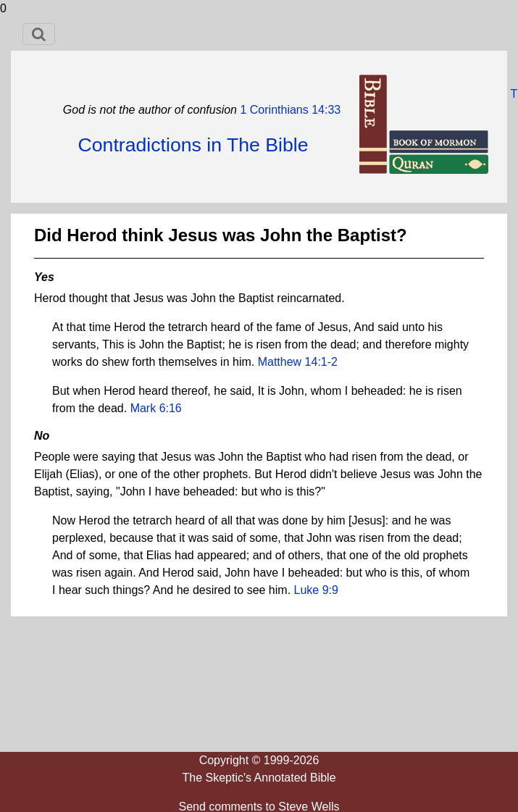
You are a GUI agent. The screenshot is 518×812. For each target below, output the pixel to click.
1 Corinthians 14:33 (289, 110)
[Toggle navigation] (39, 34)
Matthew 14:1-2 (298, 362)
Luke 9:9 (316, 590)
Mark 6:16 (156, 408)
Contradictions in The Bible (193, 145)
